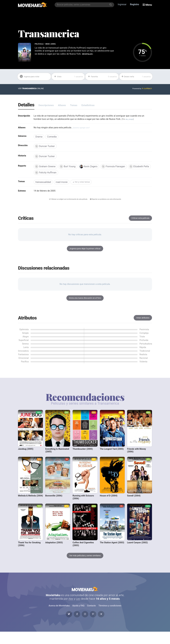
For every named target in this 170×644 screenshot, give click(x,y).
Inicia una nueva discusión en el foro (85, 303)
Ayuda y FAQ (78, 615)
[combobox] (85, 5)
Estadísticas (88, 106)
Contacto (91, 615)
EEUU (48, 44)
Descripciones (46, 106)
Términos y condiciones (110, 615)
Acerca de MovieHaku (59, 615)
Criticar (139, 221)
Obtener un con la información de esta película (66, 202)
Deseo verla (136, 77)
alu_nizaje (136, 120)
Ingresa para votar (31, 77)
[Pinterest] (96, 625)
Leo (78, 608)
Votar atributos (142, 323)
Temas (74, 106)
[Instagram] (85, 625)
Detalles (26, 106)
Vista (68, 77)
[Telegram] (107, 625)
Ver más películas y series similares (85, 561)
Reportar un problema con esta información (108, 202)
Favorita (102, 77)
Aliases (62, 106)
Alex (71, 608)
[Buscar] (111, 5)
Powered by (142, 89)
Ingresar (123, 5)
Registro (135, 5)
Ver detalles (41, 58)
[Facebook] (74, 625)
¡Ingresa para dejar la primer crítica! (85, 253)
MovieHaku (85, 596)
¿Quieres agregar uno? (85, 129)
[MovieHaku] (33, 5)
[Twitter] (63, 625)
